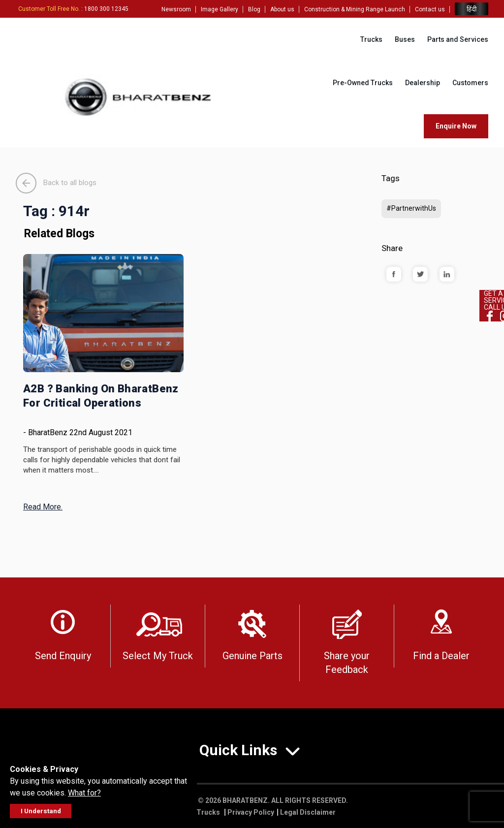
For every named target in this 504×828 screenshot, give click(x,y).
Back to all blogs (56, 183)
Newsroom (176, 9)
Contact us (430, 9)
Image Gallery (220, 9)
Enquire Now (456, 126)
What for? (84, 793)
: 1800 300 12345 (73, 9)
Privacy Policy (251, 812)
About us (282, 9)
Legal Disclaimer (308, 812)
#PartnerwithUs (411, 208)
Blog (254, 9)
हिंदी (472, 9)
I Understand (41, 811)
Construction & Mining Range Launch (355, 9)
